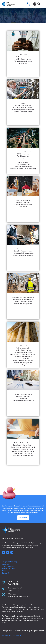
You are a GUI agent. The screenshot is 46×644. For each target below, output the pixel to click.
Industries (5, 564)
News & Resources (8, 569)
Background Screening (9, 562)
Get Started (23, 518)
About (4, 571)
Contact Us (6, 573)
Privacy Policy (7, 635)
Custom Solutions (8, 566)
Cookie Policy (18, 635)
